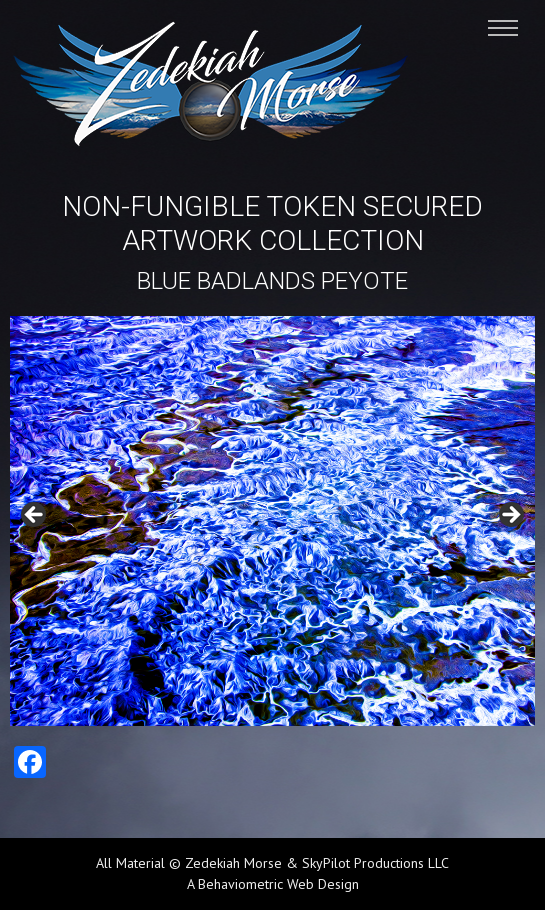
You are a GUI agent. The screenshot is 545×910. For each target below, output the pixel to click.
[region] (272, 521)
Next (510, 516)
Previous (35, 516)
